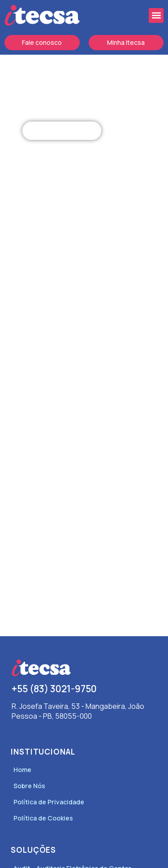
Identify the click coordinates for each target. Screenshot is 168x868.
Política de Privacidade (49, 802)
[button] (156, 15)
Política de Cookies (43, 818)
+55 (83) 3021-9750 (54, 689)
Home (22, 770)
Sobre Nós (29, 786)
